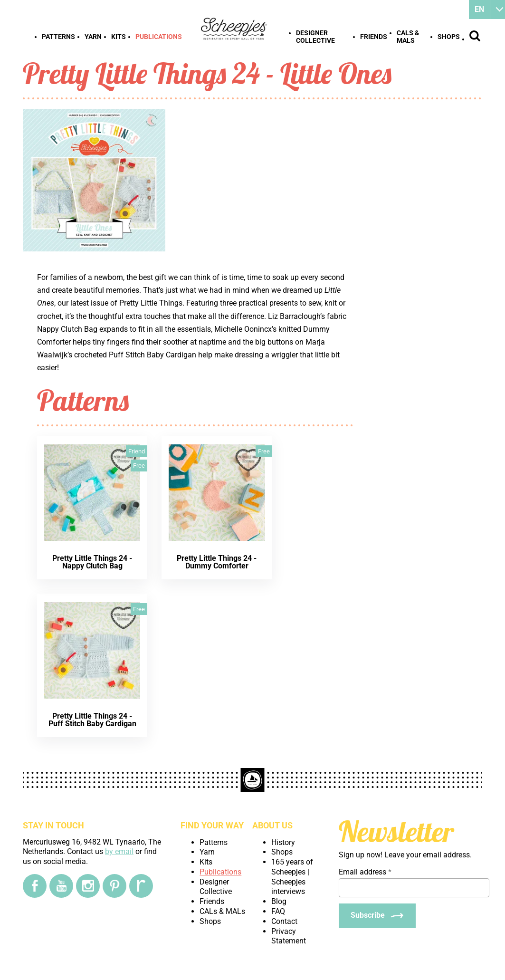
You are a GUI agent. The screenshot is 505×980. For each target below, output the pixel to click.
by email (119, 851)
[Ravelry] (141, 886)
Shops (449, 37)
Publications (159, 37)
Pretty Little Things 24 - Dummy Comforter (217, 562)
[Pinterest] (114, 886)
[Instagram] (88, 886)
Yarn (93, 37)
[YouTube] (61, 886)
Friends (374, 37)
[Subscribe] (377, 916)
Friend (137, 451)
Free (139, 466)
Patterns (58, 37)
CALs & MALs (408, 37)
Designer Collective (315, 37)
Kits (119, 37)
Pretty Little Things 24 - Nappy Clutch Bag (92, 562)
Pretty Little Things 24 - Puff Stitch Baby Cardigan (92, 720)
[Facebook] (35, 886)
